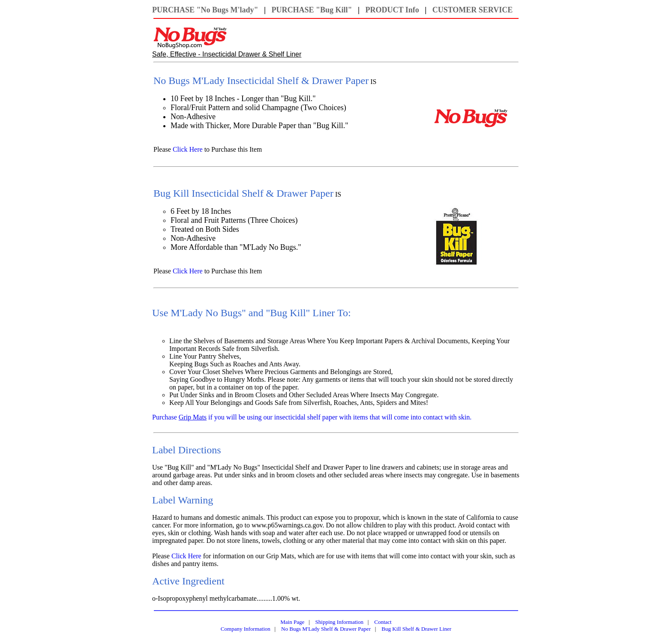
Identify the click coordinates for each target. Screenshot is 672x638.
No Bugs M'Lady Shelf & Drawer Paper (326, 629)
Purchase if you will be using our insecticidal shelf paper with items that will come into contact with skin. (312, 417)
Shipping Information (339, 622)
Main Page (292, 622)
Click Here (188, 149)
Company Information (246, 629)
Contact (383, 622)
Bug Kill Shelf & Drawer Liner (416, 629)
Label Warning (183, 500)
